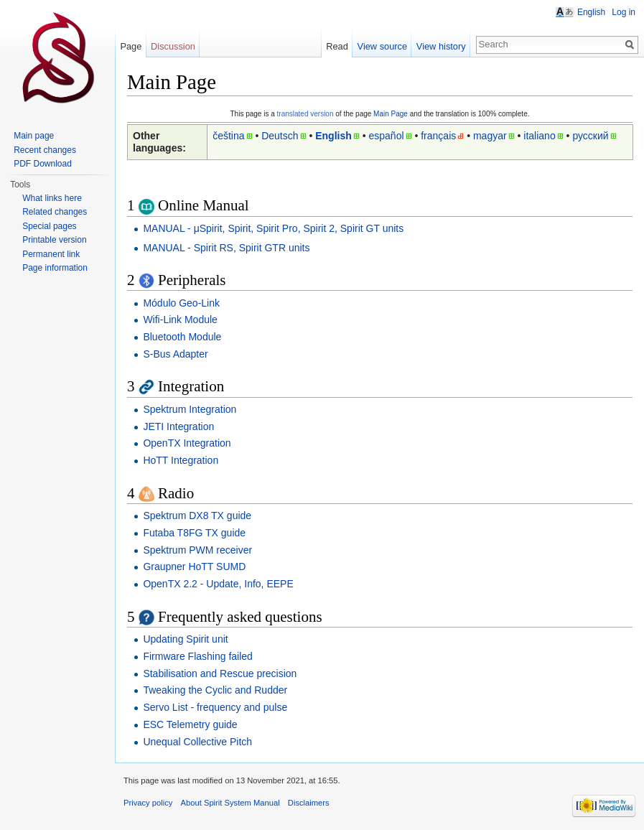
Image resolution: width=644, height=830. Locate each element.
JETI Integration (178, 426)
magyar (490, 136)
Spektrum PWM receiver (197, 550)
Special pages (49, 226)
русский (590, 136)
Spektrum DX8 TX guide (197, 516)
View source (382, 46)
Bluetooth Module (182, 337)
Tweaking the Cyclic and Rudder (215, 690)
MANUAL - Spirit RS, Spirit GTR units (226, 248)
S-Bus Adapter (175, 354)
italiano (539, 136)
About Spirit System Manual (230, 803)
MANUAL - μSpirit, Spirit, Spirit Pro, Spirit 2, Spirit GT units (273, 228)
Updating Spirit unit (185, 639)
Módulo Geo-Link (181, 303)
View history (441, 46)
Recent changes (45, 150)
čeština (228, 136)
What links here (52, 198)
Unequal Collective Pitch (197, 742)
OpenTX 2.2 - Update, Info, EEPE (218, 584)
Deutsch (280, 136)
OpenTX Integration (187, 443)
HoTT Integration (181, 460)
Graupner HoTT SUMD (194, 566)
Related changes (55, 212)
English (333, 136)
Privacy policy (148, 803)
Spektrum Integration (190, 409)
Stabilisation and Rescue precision (220, 673)
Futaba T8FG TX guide (194, 533)
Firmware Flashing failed (198, 656)
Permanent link (51, 254)
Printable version (54, 240)
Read (337, 46)
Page (131, 46)
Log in (624, 12)
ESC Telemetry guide (190, 724)
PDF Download (43, 164)
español (386, 136)
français (438, 136)
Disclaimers (309, 803)
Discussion (173, 46)
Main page (34, 136)
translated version (305, 114)
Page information (55, 268)
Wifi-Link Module (180, 320)
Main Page (391, 114)
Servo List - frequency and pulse (215, 707)
